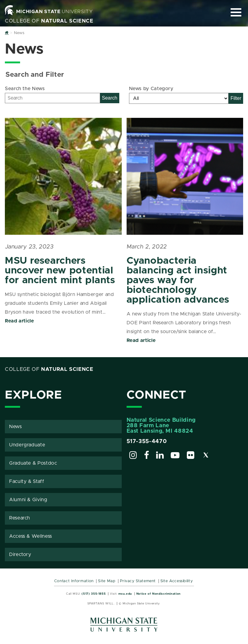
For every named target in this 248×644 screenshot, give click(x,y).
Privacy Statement (138, 581)
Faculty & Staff (27, 481)
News (16, 427)
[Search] (52, 98)
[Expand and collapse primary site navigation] (236, 12)
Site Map (107, 581)
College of (49, 21)
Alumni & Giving (28, 500)
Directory (20, 554)
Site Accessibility (177, 581)
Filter (236, 98)
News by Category (151, 89)
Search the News (25, 89)
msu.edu (125, 594)
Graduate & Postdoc (33, 463)
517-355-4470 (147, 442)
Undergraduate (27, 445)
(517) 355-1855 (94, 594)
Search (110, 98)
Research (20, 518)
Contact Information (74, 581)
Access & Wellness (31, 536)
